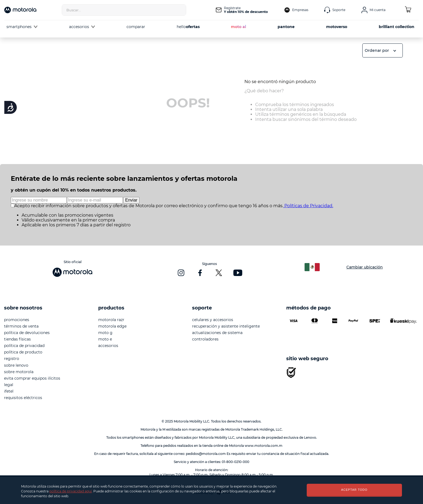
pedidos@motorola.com (206, 454)
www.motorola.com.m (264, 446)
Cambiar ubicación (365, 267)
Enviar (131, 200)
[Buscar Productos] (180, 10)
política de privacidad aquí (71, 491)
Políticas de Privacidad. (308, 206)
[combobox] (124, 10)
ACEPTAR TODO (354, 490)
